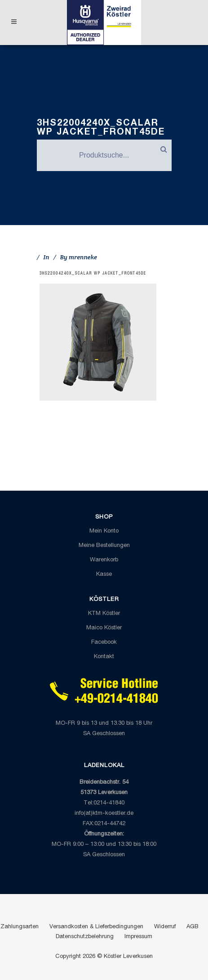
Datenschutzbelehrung (85, 937)
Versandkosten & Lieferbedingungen (96, 927)
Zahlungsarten (20, 927)
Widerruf (165, 927)
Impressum (138, 937)
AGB (193, 927)
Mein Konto (104, 531)
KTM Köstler (104, 614)
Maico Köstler (104, 628)
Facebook (104, 643)
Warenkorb (104, 560)
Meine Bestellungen (104, 546)
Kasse (104, 575)
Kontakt (104, 657)
